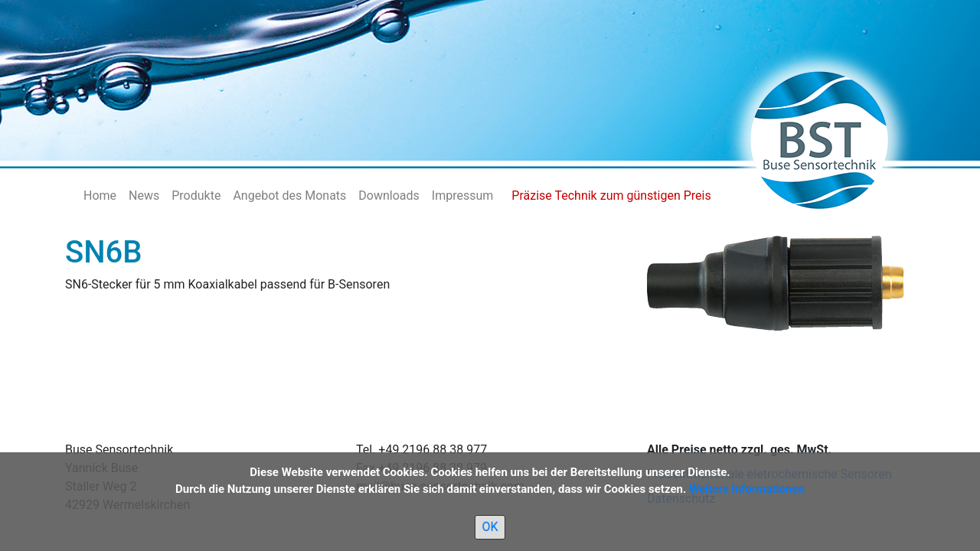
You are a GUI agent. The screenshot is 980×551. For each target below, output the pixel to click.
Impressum (463, 196)
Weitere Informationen (747, 489)
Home (100, 196)
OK (490, 527)
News (144, 196)
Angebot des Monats (289, 196)
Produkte (196, 196)
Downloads (389, 196)
